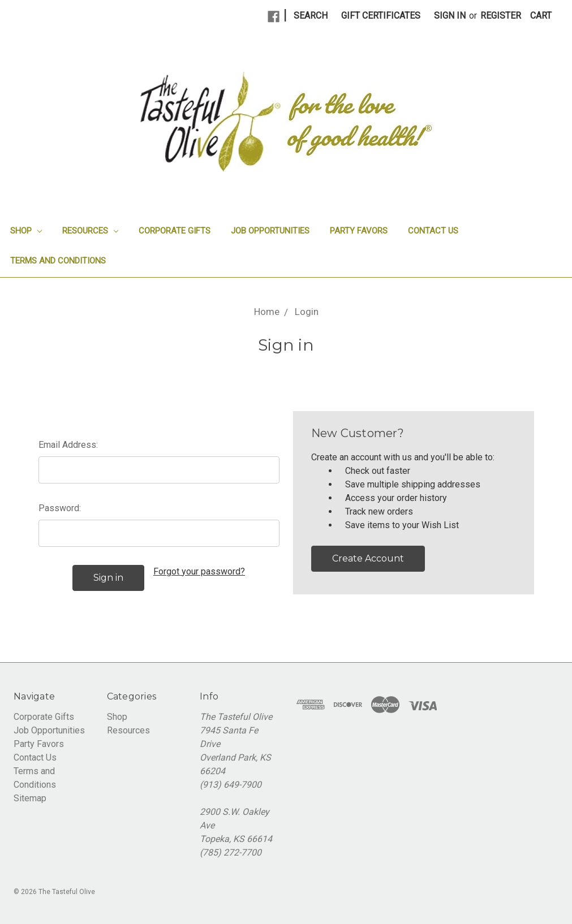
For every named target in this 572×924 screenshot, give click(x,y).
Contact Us (433, 231)
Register (501, 16)
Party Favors (359, 231)
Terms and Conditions (58, 261)
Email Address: (68, 445)
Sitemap (30, 798)
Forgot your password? (199, 571)
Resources (90, 231)
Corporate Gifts (175, 231)
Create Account (368, 558)
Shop (26, 231)
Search (311, 16)
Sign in (450, 16)
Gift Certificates (381, 16)
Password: (60, 508)
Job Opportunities (270, 231)
